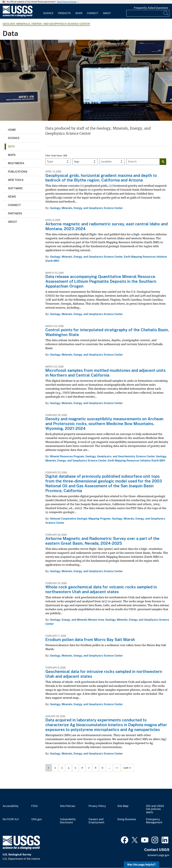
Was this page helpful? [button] (141, 865)
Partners (15, 214)
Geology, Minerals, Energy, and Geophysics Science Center (46, 24)
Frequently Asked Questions (151, 8)
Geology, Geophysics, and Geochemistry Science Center (120, 456)
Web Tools (16, 180)
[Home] (18, 16)
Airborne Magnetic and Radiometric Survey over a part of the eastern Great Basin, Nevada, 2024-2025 (102, 541)
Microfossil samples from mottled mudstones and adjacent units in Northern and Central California (105, 373)
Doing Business (127, 819)
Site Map (123, 806)
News (79, 13)
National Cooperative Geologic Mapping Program (80, 519)
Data (11, 147)
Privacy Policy (97, 806)
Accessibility (11, 806)
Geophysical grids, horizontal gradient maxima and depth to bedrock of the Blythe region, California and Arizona (101, 178)
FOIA (34, 806)
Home (12, 130)
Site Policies (68, 806)
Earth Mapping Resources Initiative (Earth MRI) (136, 461)
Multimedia (16, 163)
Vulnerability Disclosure (68, 821)
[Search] (166, 13)
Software (15, 188)
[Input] (148, 13)
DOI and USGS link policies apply (155, 809)
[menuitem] (48, 11)
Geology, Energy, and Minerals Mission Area (77, 620)
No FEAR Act (11, 819)
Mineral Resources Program (67, 456)
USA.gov (37, 819)
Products (64, 13)
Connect (93, 13)
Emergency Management (154, 821)
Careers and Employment (96, 821)
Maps (12, 155)
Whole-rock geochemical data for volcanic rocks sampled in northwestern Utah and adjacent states (101, 589)
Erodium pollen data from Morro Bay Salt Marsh (90, 640)
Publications (18, 172)
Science (48, 13)
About (107, 13)
